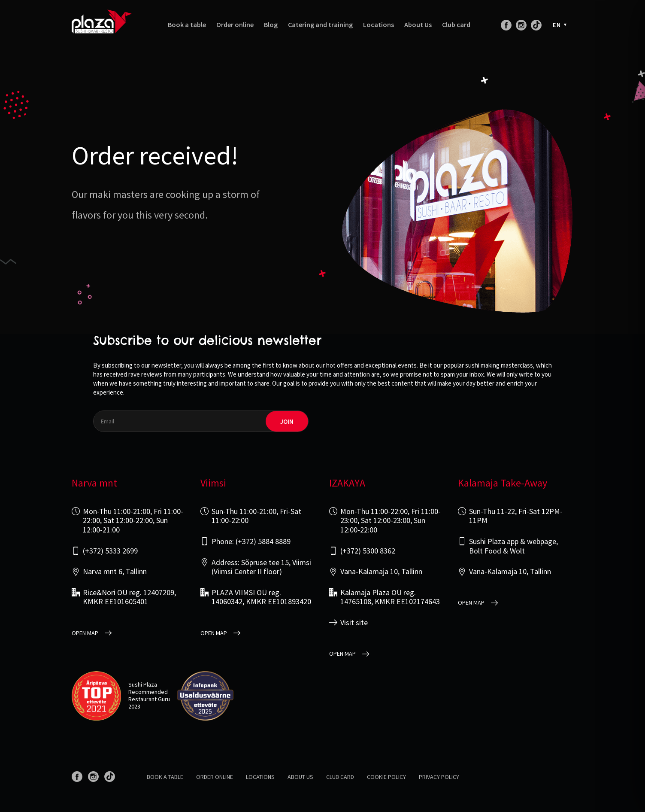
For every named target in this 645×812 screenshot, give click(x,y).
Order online (235, 25)
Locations (379, 25)
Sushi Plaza (143, 684)
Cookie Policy (386, 777)
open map (85, 633)
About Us (418, 25)
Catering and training (320, 25)
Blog (271, 25)
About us (300, 777)
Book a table (187, 25)
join (287, 421)
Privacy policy (439, 777)
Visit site (354, 623)
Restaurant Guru (149, 699)
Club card (456, 25)
